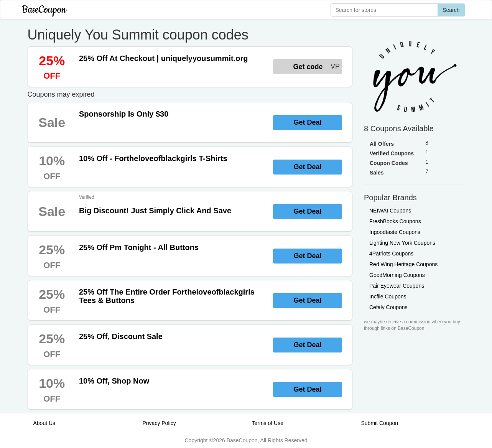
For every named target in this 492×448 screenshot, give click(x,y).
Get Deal (307, 122)
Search (451, 10)
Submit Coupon (380, 423)
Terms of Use (268, 423)
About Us (44, 423)
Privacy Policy (159, 423)
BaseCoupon (44, 10)
